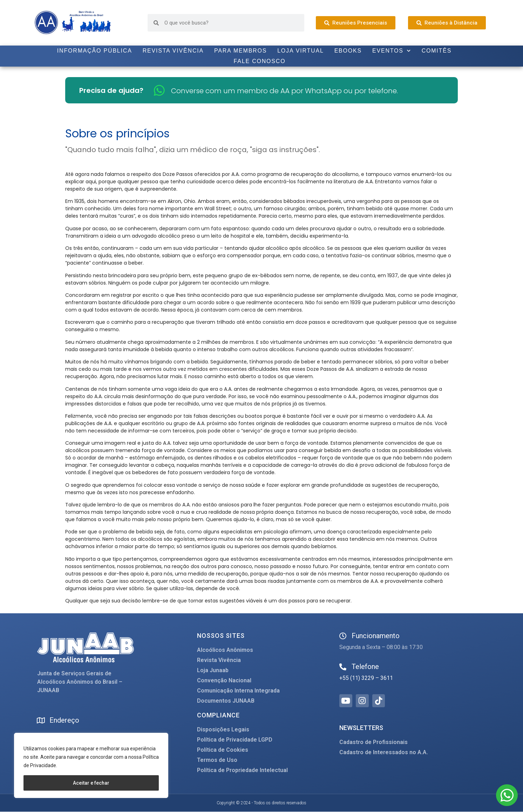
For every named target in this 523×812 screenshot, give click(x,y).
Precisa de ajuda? (111, 90)
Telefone (365, 667)
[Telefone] (343, 667)
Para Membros (240, 51)
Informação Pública (95, 51)
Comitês (437, 51)
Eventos (392, 51)
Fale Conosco (260, 61)
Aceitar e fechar (91, 783)
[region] (91, 765)
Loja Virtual (300, 51)
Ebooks (348, 51)
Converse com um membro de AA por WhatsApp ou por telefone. (284, 91)
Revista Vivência (173, 51)
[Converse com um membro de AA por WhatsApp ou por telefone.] (159, 90)
